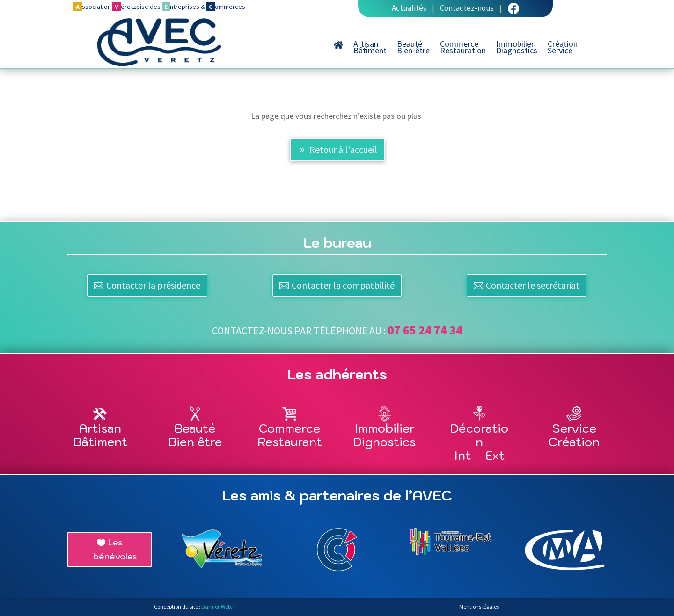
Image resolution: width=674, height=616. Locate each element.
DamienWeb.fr (218, 606)
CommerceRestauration (463, 48)
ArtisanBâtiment (370, 48)
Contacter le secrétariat (533, 285)
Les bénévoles (115, 550)
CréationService (563, 48)
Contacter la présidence (153, 285)
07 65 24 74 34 (425, 330)
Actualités (409, 8)
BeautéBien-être (413, 48)
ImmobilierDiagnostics (517, 48)
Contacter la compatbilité (343, 285)
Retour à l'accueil (343, 149)
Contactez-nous (467, 8)
